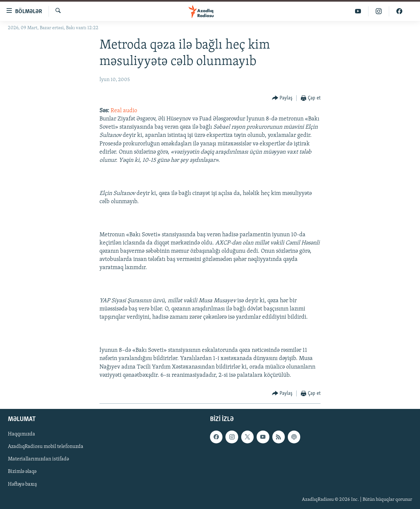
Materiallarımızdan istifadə (38, 459)
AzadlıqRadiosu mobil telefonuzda (46, 447)
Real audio (124, 111)
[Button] (282, 98)
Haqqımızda (21, 434)
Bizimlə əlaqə (22, 472)
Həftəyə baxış (22, 484)
